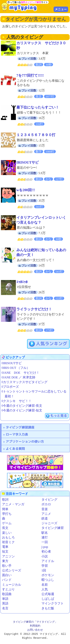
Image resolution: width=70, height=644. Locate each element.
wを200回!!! (26, 190)
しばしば (48, 599)
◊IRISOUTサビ (12, 363)
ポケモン (48, 575)
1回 (44, 570)
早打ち (7, 514)
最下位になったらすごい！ (38, 107)
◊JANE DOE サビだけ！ (20, 373)
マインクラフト (53, 603)
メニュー (61, 9)
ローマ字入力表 (17, 434)
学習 (45, 566)
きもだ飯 (48, 608)
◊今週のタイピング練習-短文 (22, 410)
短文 (5, 552)
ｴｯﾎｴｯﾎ (22, 282)
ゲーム (7, 523)
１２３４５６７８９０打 (36, 135)
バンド (7, 580)
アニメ (46, 514)
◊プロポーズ (10, 387)
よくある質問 (15, 449)
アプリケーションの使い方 (25, 441)
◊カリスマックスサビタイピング (24, 382)
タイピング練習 (53, 528)
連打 (45, 537)
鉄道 (45, 519)
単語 (5, 599)
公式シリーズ (12, 570)
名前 (45, 585)
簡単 (5, 509)
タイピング (49, 500)
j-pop (45, 547)
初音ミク (8, 542)
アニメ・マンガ (13, 504)
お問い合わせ (35, 630)
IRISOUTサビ (28, 162)
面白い (7, 575)
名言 (5, 608)
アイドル (48, 561)
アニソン (8, 556)
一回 (45, 542)
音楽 (45, 509)
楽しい (7, 533)
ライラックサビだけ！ (34, 309)
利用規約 (35, 626)
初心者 (46, 552)
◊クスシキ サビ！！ (17, 401)
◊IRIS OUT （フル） (16, 368)
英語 (5, 603)
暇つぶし (48, 580)
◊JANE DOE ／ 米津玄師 (18, 377)
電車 (5, 547)
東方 (5, 561)
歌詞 (5, 500)
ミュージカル (12, 585)
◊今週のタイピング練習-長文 (22, 406)
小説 (45, 556)
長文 (5, 528)
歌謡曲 (7, 594)
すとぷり (8, 589)
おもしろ (8, 537)
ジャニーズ (49, 523)
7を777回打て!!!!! (30, 75)
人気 (45, 589)
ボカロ (46, 504)
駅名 (45, 533)
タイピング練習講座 (20, 427)
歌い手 (7, 566)
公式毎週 (48, 594)
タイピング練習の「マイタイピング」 (35, 622)
